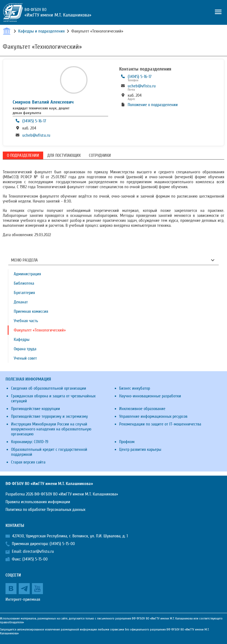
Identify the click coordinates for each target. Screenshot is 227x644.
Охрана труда (25, 349)
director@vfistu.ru (38, 551)
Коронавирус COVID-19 (30, 442)
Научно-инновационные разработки (150, 396)
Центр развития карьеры (140, 449)
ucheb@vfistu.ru (36, 135)
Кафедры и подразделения (41, 31)
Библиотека (24, 283)
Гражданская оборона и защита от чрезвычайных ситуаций (53, 398)
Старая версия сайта (28, 462)
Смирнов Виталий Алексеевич (43, 102)
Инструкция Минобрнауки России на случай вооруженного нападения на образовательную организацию (51, 429)
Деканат (21, 302)
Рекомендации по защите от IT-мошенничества (160, 424)
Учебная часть (26, 321)
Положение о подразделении (153, 105)
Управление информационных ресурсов (153, 416)
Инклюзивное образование (142, 409)
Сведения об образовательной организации (49, 388)
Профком (127, 442)
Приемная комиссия (31, 311)
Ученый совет (25, 358)
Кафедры (22, 339)
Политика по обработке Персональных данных (45, 510)
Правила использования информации (38, 502)
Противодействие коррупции (35, 409)
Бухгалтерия (24, 293)
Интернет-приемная (23, 599)
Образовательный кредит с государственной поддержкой (49, 452)
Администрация (27, 274)
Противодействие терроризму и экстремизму (49, 416)
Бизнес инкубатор (135, 388)
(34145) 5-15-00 (62, 544)
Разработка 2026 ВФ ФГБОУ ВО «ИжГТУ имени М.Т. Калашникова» (62, 494)
